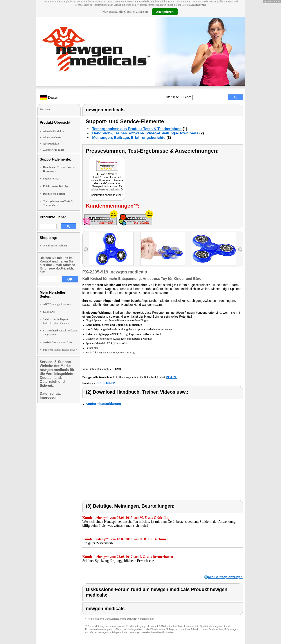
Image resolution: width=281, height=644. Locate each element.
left (86, 249)
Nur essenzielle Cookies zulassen (125, 12)
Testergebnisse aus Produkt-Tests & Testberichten (137, 129)
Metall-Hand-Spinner (55, 246)
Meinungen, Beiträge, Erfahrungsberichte (129, 138)
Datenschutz (198, 5)
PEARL (171, 377)
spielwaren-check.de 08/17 (107, 195)
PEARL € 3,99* (105, 383)
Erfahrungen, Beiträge (56, 186)
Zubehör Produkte (53, 150)
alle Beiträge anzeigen (225, 577)
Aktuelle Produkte (53, 131)
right (240, 249)
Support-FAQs (51, 179)
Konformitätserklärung (103, 404)
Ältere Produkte (52, 137)
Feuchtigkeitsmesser (57, 304)
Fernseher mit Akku (58, 342)
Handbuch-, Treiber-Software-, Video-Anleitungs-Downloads (145, 133)
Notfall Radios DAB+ (60, 350)
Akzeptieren (165, 12)
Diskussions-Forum (54, 194)
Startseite (172, 97)
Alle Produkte (51, 144)
